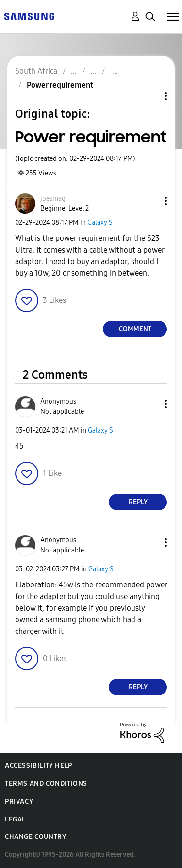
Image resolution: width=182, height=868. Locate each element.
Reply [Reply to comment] (138, 502)
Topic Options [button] (149, 96)
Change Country (35, 837)
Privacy (19, 801)
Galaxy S (100, 223)
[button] (150, 201)
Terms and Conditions (46, 783)
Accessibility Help (39, 765)
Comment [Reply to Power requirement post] (135, 329)
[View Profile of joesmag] (53, 198)
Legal (15, 819)
